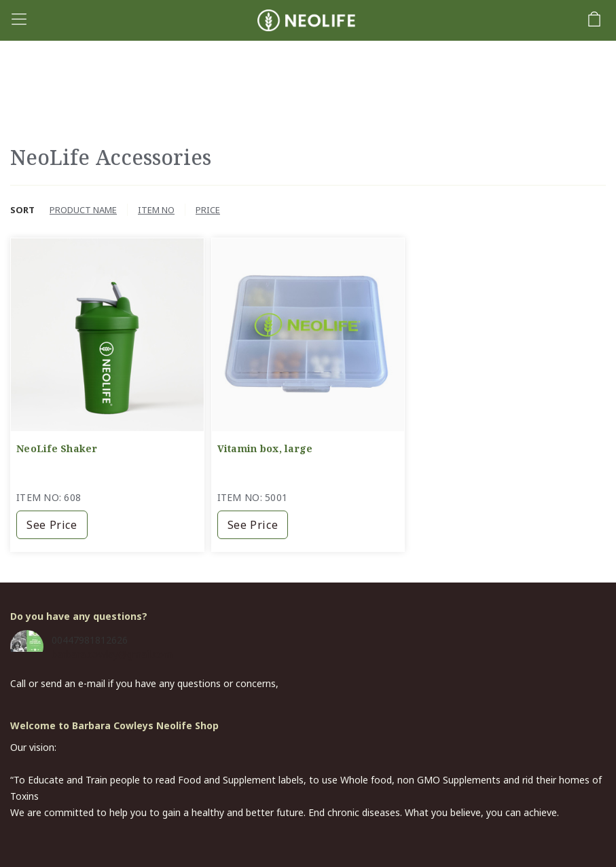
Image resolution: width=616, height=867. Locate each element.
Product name (83, 210)
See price (52, 525)
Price (208, 210)
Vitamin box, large (265, 448)
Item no (156, 210)
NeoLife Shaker (57, 448)
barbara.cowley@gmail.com (112, 654)
